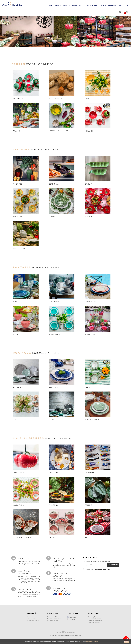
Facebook (72, 617)
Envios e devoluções (33, 617)
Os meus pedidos (53, 617)
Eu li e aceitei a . (98, 569)
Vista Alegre (93, 5)
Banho (67, 5)
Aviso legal (91, 617)
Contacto (124, 5)
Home (51, 5)
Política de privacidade (95, 621)
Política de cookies (94, 623)
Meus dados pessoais (54, 619)
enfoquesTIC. (77, 635)
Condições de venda (94, 619)
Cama (58, 5)
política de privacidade (103, 569)
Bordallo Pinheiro (109, 5)
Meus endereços (52, 621)
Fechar (126, 642)
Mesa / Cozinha (79, 5)
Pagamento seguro (33, 621)
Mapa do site (31, 619)
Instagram (72, 619)
